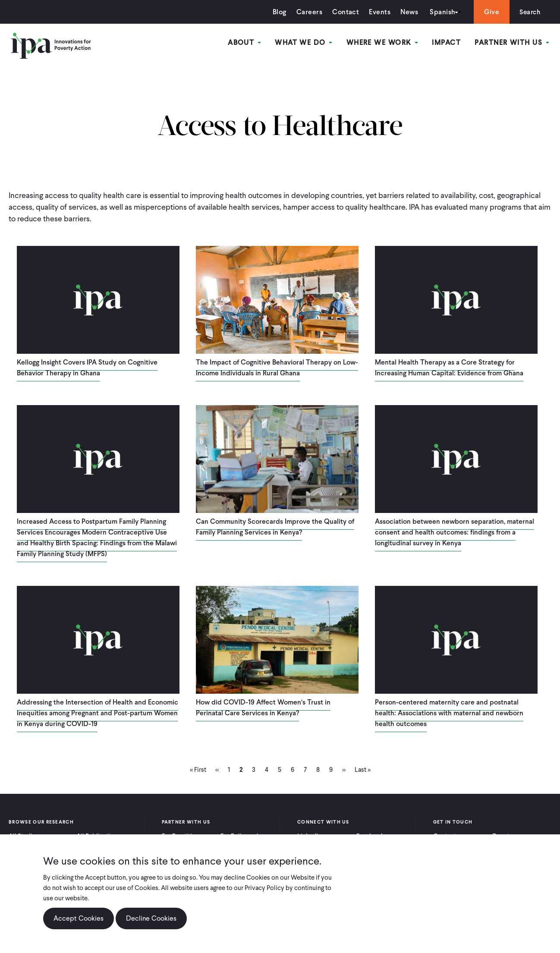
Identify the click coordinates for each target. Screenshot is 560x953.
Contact (343, 12)
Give (489, 12)
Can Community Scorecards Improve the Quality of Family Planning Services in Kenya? (275, 527)
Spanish (440, 12)
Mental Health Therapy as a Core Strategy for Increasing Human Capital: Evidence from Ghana (449, 368)
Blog (277, 12)
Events (378, 12)
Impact (447, 42)
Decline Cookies (151, 918)
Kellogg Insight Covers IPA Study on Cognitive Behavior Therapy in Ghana (87, 368)
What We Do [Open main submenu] (304, 42)
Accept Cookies (79, 918)
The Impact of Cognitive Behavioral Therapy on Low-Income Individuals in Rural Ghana (277, 368)
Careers (307, 12)
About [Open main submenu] (246, 42)
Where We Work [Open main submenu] (383, 42)
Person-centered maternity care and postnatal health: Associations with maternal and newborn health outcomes (449, 713)
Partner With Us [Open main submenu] (512, 42)
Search (529, 12)
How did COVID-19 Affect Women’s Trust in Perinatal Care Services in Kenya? (263, 708)
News (407, 12)
